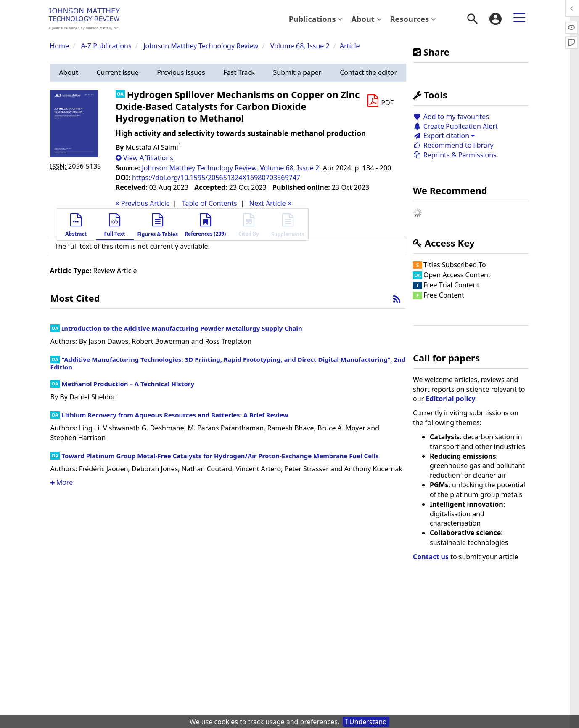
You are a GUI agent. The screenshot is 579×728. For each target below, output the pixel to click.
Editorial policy (450, 399)
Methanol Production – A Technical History (128, 384)
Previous (143, 203)
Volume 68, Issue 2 (301, 46)
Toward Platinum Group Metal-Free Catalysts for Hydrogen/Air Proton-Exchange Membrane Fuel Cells (220, 456)
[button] (69, 73)
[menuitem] (316, 19)
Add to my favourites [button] (451, 117)
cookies (226, 722)
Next (270, 203)
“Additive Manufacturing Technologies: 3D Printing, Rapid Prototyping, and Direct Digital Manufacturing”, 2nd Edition (228, 363)
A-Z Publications (106, 46)
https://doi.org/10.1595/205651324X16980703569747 (216, 178)
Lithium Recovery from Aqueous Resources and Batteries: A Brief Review (175, 415)
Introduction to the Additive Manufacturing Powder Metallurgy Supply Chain (182, 328)
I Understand (366, 722)
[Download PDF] (380, 101)
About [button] (366, 19)
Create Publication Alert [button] (455, 126)
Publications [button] (316, 19)
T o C (210, 203)
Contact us (431, 557)
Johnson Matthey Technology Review (201, 46)
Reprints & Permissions (455, 155)
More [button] (62, 482)
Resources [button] (413, 19)
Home (60, 46)
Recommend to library (453, 145)
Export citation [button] (444, 136)
